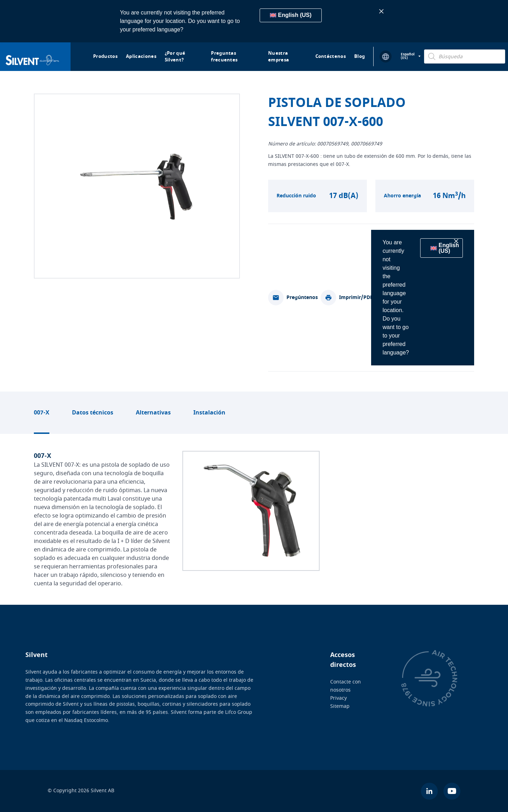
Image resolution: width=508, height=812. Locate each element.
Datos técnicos (93, 413)
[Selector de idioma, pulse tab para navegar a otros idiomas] (411, 56)
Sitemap (340, 706)
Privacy (338, 698)
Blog (359, 56)
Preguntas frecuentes (224, 57)
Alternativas (153, 413)
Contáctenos (331, 56)
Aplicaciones (141, 56)
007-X (42, 413)
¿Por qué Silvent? (175, 57)
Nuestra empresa (279, 57)
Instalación (209, 413)
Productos (105, 56)
